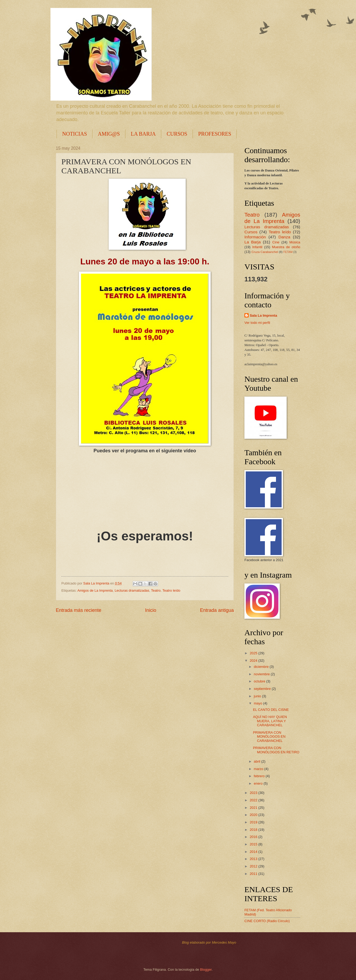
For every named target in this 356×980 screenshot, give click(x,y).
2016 (254, 837)
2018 (254, 830)
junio (258, 696)
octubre (260, 681)
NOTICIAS (75, 134)
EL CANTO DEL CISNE (271, 710)
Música (295, 242)
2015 (254, 844)
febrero (260, 776)
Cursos (251, 232)
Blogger (206, 970)
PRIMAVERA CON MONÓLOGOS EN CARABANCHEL (269, 737)
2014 (254, 852)
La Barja (253, 242)
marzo (259, 769)
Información (255, 237)
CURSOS (177, 134)
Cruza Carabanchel (265, 252)
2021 (254, 808)
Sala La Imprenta (263, 315)
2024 (254, 661)
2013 (254, 859)
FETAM (288, 252)
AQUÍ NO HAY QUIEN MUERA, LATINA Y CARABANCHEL (270, 721)
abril (257, 761)
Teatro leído (171, 590)
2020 (254, 815)
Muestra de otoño (286, 247)
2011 (254, 874)
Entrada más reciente (79, 610)
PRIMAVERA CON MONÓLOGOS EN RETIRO (276, 750)
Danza (284, 237)
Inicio (151, 610)
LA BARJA (143, 134)
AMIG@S (109, 134)
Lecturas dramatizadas (132, 590)
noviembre (262, 674)
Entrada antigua (217, 610)
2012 (254, 866)
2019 (254, 822)
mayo (258, 703)
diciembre (262, 667)
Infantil (257, 247)
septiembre (263, 689)
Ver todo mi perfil (257, 323)
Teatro (156, 590)
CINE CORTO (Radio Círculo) (267, 921)
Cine (276, 242)
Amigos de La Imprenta (95, 590)
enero (259, 783)
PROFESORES (215, 134)
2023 (254, 793)
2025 (254, 653)
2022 (254, 800)
